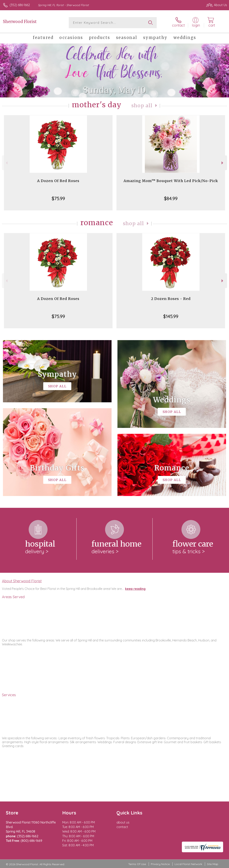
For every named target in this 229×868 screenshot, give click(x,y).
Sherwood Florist (20, 22)
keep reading (135, 589)
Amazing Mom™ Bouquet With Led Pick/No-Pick (171, 181)
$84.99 (171, 198)
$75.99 (58, 198)
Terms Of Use (137, 864)
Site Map (213, 864)
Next (223, 163)
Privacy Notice (160, 864)
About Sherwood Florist (22, 581)
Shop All (142, 106)
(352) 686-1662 (20, 5)
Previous (6, 163)
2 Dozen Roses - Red (171, 299)
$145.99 (171, 316)
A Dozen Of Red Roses (58, 181)
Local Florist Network (188, 864)
